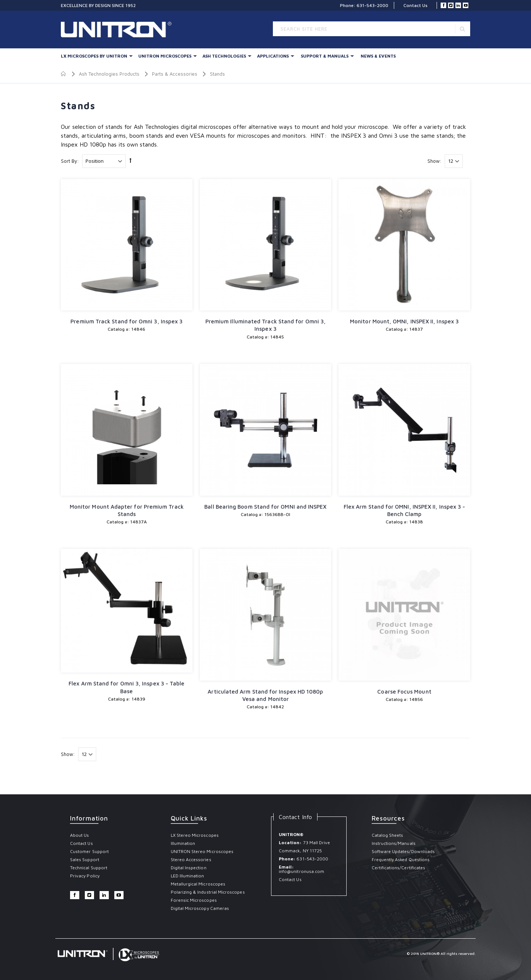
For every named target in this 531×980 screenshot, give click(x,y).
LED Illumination (188, 876)
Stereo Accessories (191, 859)
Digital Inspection (189, 868)
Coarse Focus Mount (404, 692)
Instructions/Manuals (394, 843)
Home (64, 74)
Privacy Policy (85, 876)
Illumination (183, 843)
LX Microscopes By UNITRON (94, 56)
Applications (273, 56)
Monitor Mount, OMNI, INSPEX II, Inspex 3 (404, 321)
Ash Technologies (224, 56)
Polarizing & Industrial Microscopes (208, 892)
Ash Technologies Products (109, 74)
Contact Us (415, 5)
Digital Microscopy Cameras (200, 908)
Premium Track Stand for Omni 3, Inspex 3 (126, 321)
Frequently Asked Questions (401, 859)
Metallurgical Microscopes (198, 884)
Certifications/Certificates (399, 868)
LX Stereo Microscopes (195, 835)
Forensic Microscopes (194, 900)
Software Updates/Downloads (403, 851)
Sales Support (85, 859)
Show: (434, 161)
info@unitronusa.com (301, 871)
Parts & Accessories (175, 74)
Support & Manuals (325, 56)
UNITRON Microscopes (165, 56)
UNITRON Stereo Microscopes (202, 851)
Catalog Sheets (388, 835)
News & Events (378, 56)
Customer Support (89, 851)
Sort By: (70, 161)
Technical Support (89, 868)
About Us (79, 835)
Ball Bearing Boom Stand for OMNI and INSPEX (265, 507)
